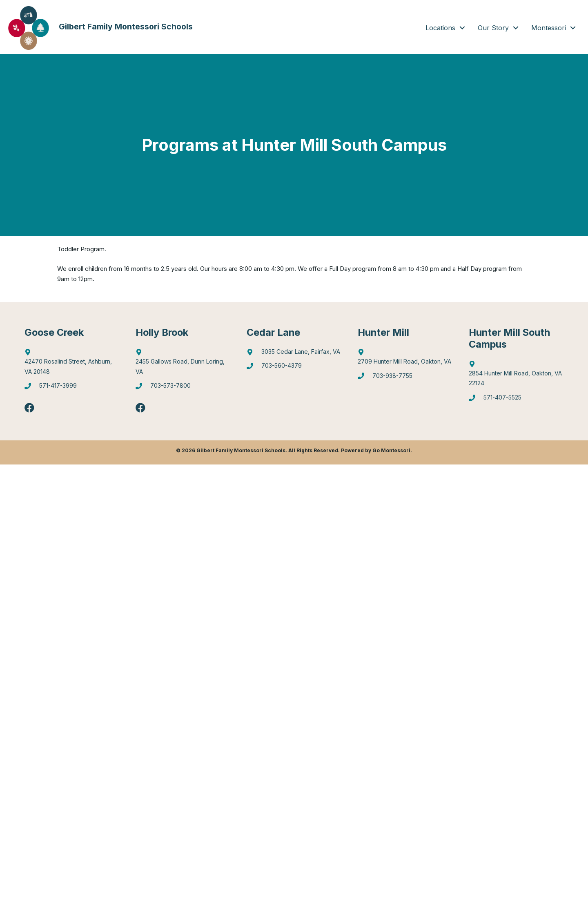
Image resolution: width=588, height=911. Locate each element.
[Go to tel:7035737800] (183, 388)
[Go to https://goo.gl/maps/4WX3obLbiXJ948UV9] (405, 359)
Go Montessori (391, 451)
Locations (440, 28)
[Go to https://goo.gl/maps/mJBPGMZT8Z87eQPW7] (294, 354)
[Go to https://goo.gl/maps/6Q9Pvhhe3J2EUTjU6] (183, 364)
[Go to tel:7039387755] (405, 378)
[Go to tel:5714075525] (516, 400)
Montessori (549, 28)
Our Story (493, 28)
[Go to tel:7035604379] (294, 368)
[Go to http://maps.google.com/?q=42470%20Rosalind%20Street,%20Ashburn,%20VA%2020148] (72, 364)
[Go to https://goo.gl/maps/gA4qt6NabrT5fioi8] (516, 376)
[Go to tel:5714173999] (72, 388)
